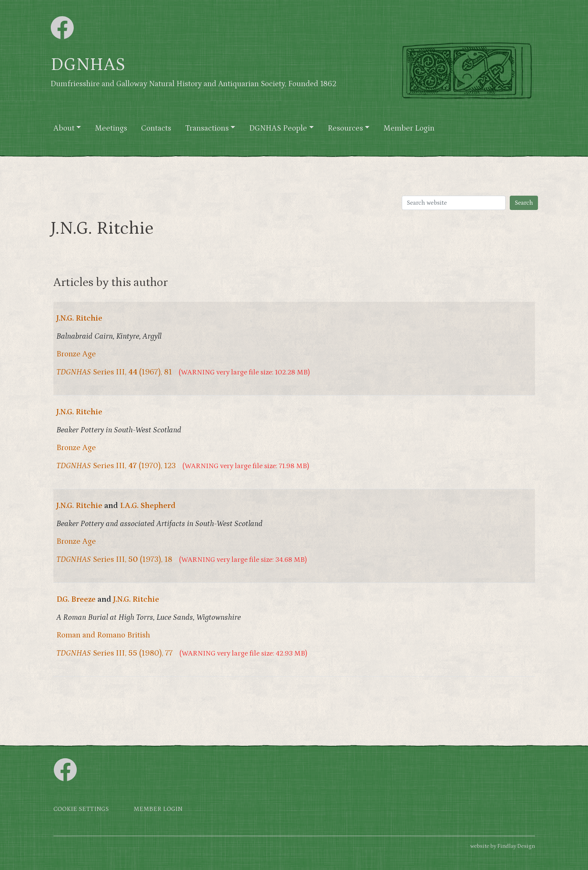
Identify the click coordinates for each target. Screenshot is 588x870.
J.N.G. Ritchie (79, 318)
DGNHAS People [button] (278, 128)
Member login (158, 809)
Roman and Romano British (103, 635)
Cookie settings (81, 809)
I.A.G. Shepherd (148, 506)
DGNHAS (88, 65)
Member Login (409, 128)
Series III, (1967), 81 (114, 372)
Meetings (111, 128)
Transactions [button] (207, 128)
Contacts (156, 128)
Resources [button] (345, 128)
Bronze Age (76, 354)
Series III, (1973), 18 (114, 560)
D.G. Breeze (76, 599)
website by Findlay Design (503, 846)
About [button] (64, 128)
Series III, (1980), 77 (115, 653)
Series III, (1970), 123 (116, 466)
